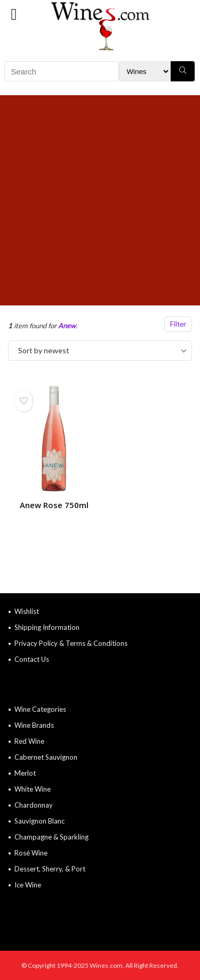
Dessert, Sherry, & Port (50, 869)
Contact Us (32, 659)
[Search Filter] (145, 71)
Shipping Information (47, 627)
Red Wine (29, 741)
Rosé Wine (31, 853)
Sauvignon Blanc (39, 821)
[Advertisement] (100, 200)
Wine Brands (34, 725)
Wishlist (27, 611)
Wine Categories (40, 709)
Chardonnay (34, 805)
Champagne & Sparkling (51, 837)
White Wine (33, 789)
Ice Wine (28, 885)
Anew (67, 326)
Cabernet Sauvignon (46, 757)
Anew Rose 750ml (54, 505)
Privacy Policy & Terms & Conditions (71, 643)
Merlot (25, 773)
